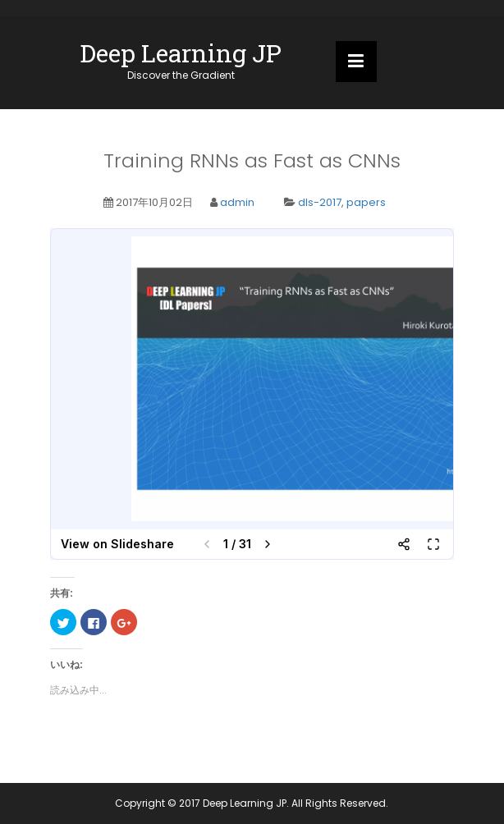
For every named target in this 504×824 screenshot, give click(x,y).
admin (237, 202)
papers (366, 202)
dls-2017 (320, 202)
